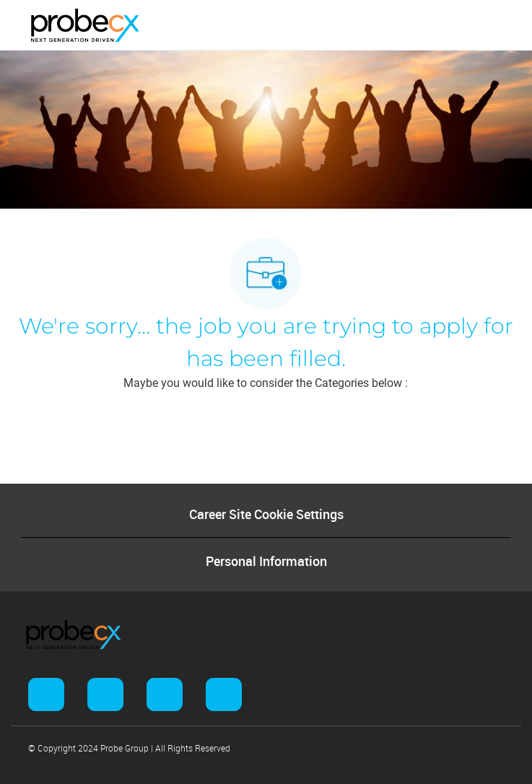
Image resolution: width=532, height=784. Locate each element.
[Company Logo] (85, 25)
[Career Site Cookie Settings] (266, 514)
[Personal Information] (266, 561)
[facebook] (46, 694)
